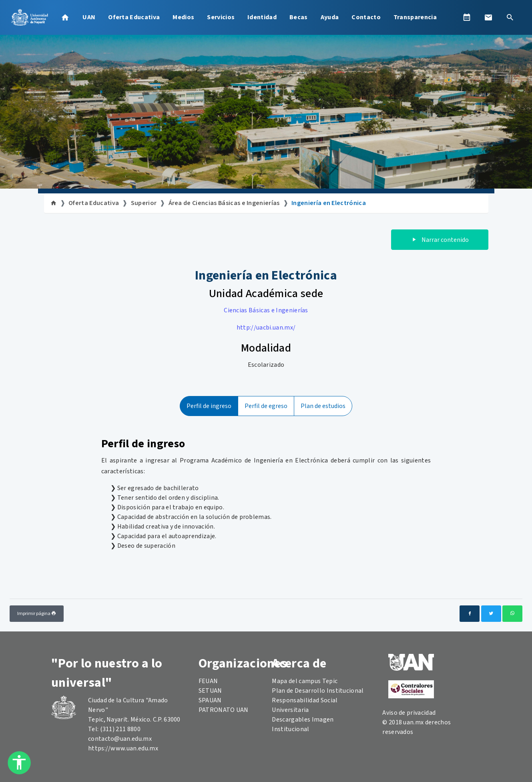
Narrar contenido (440, 240)
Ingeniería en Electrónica (329, 203)
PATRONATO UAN (224, 710)
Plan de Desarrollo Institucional (318, 691)
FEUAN (208, 681)
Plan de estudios (323, 406)
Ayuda (330, 17)
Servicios (221, 17)
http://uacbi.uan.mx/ (266, 328)
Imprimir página (37, 614)
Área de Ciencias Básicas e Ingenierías (224, 203)
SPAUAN (210, 700)
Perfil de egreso (266, 406)
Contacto (366, 17)
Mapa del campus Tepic (305, 681)
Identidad (262, 17)
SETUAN (210, 691)
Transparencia (415, 17)
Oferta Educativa (134, 17)
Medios (183, 17)
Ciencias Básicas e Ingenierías (266, 310)
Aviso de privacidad (409, 713)
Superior (144, 203)
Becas (299, 17)
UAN (89, 17)
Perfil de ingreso (209, 406)
